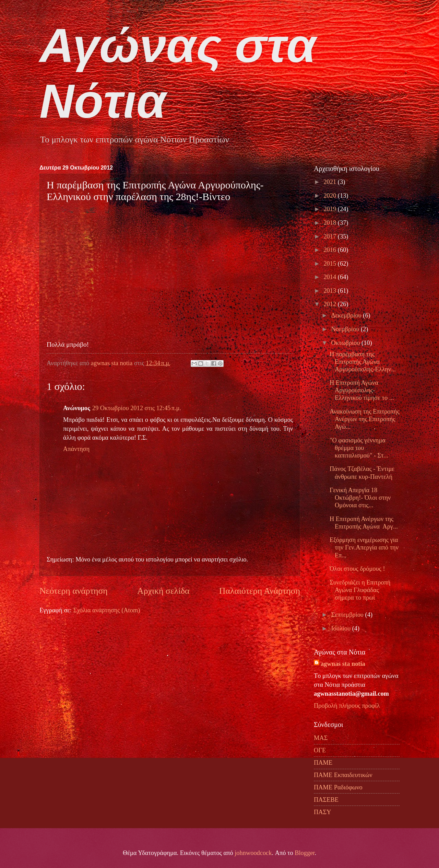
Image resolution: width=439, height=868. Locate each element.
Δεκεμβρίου (347, 315)
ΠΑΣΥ (323, 812)
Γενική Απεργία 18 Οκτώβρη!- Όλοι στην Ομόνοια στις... (360, 498)
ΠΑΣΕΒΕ (326, 800)
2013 (330, 291)
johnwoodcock (253, 853)
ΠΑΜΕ (323, 763)
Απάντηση (76, 449)
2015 (330, 264)
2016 (330, 250)
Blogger (305, 853)
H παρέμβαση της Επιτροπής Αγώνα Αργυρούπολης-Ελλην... (363, 362)
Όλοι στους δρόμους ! (357, 569)
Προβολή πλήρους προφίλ (347, 706)
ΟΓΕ (320, 750)
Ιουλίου (342, 628)
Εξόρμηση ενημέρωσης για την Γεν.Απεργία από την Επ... (364, 547)
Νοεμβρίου (346, 329)
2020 (330, 196)
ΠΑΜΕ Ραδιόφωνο (338, 787)
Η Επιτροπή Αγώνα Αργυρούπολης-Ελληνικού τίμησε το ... (362, 390)
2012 (330, 304)
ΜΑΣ (321, 738)
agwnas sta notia (343, 664)
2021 (330, 182)
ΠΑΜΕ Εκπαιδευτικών (343, 775)
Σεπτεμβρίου (348, 615)
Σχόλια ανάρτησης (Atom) (106, 610)
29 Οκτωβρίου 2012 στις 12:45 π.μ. (137, 408)
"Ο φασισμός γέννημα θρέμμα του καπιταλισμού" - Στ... (359, 448)
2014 (330, 277)
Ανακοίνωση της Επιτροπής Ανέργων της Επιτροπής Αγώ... (365, 419)
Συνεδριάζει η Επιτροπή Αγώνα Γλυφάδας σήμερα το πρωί (360, 590)
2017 (330, 236)
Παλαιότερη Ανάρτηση (260, 591)
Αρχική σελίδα (163, 591)
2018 (330, 223)
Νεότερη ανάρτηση (74, 591)
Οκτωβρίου (346, 343)
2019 (330, 209)
